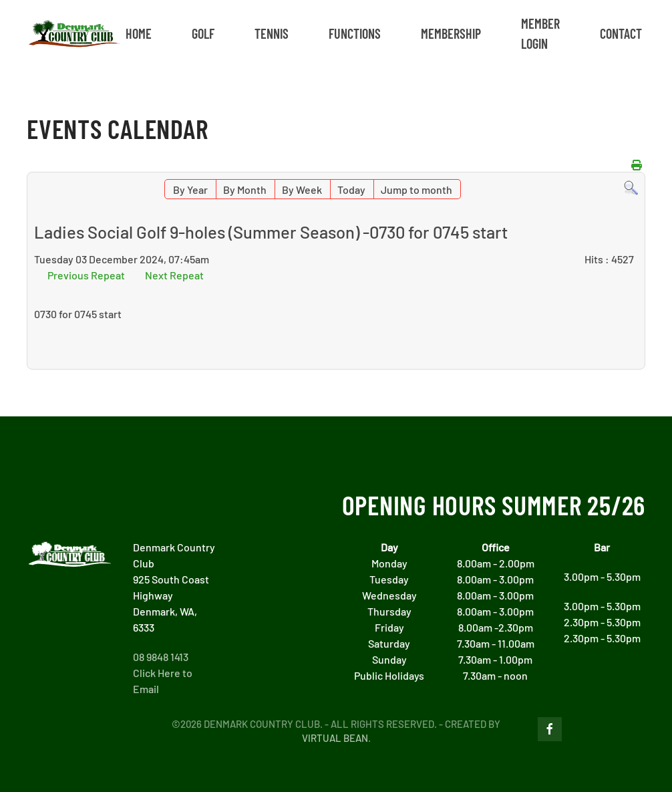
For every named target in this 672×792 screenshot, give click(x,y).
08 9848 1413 (161, 657)
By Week (302, 189)
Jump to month (416, 189)
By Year (190, 189)
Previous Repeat (86, 275)
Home (139, 33)
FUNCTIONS (355, 33)
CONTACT (621, 33)
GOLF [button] (203, 33)
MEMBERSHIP (451, 33)
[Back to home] (74, 33)
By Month (245, 189)
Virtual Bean (335, 738)
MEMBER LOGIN (540, 33)
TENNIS (272, 33)
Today (351, 189)
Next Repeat (174, 275)
